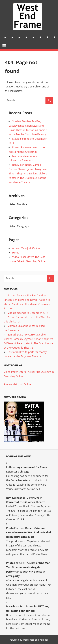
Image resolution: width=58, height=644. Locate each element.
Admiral (44, 640)
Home (16, 253)
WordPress (29, 640)
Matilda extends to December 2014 (28, 313)
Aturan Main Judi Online (26, 248)
